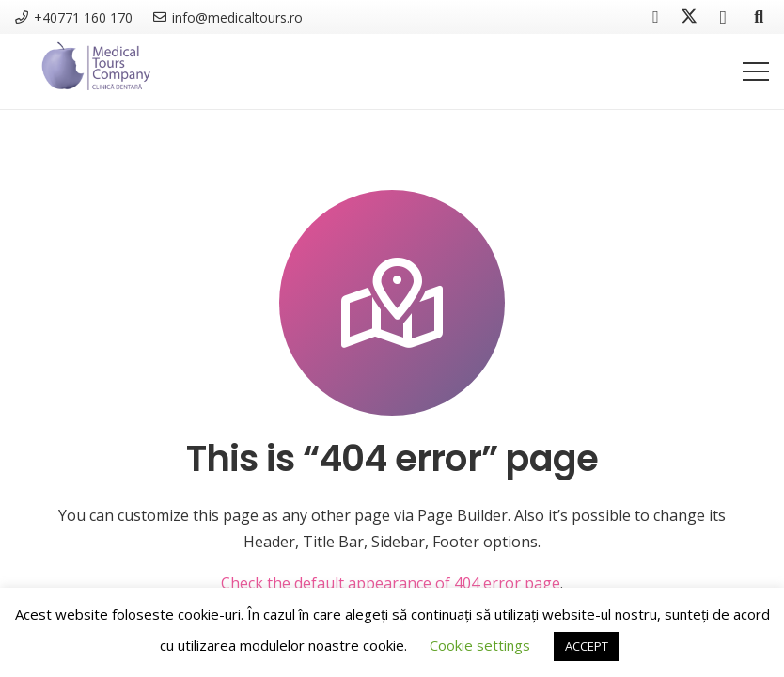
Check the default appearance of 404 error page (391, 583)
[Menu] (756, 71)
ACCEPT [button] (587, 646)
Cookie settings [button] (480, 645)
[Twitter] (689, 17)
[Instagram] (723, 17)
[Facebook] (655, 17)
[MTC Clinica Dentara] (95, 71)
